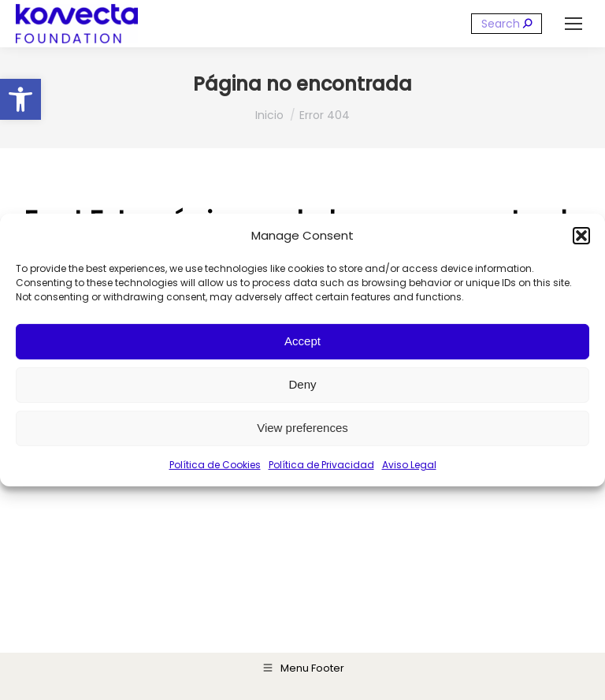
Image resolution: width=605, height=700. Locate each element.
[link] (20, 99)
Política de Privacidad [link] (321, 465)
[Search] (507, 24)
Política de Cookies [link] (215, 465)
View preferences (302, 428)
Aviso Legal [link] (409, 465)
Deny (302, 384)
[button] (581, 236)
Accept (302, 341)
